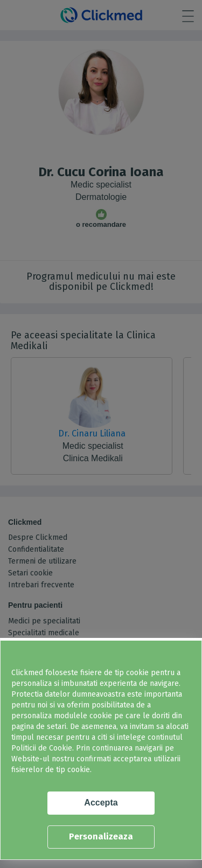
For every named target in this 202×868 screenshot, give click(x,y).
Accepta (101, 803)
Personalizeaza (101, 836)
